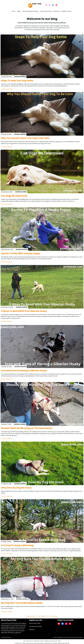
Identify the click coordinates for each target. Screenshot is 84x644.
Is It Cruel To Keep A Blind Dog (18, 545)
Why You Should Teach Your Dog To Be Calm (26, 138)
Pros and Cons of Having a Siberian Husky (24, 371)
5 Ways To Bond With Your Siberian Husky (24, 311)
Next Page (54, 616)
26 (41, 616)
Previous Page (31, 616)
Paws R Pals (8, 637)
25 (39, 616)
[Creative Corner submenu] (67, 11)
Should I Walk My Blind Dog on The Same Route (27, 428)
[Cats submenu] (14, 11)
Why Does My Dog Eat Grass (17, 488)
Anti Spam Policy (69, 637)
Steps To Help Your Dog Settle (17, 81)
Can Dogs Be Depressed (14, 196)
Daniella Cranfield (20, 77)
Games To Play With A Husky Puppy (21, 253)
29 (46, 616)
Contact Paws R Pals (36, 626)
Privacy (55, 637)
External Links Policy (78, 637)
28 (45, 616)
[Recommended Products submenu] (31, 11)
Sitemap (32, 629)
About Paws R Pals (35, 623)
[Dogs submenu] (19, 11)
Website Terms (61, 637)
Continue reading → (7, 89)
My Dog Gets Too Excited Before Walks (22, 603)
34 (49, 616)
